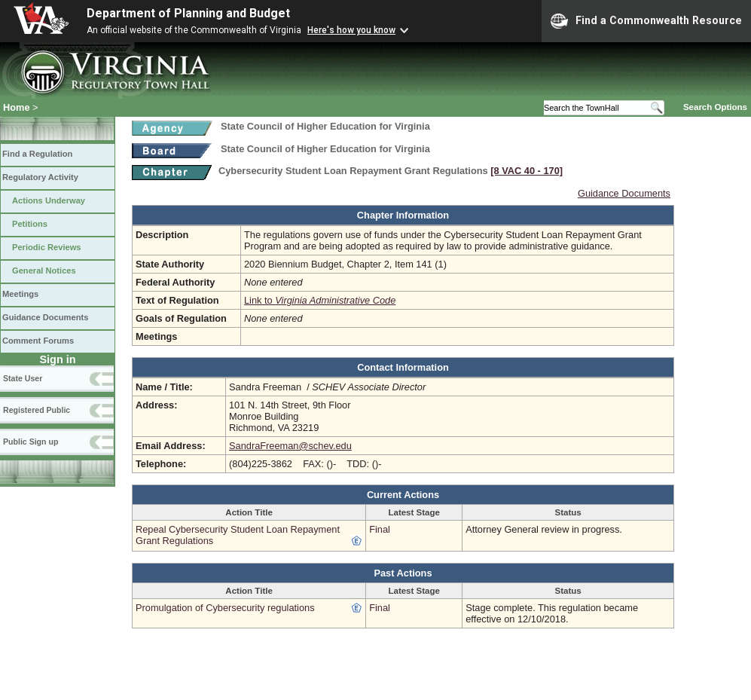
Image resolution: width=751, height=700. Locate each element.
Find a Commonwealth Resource (646, 21)
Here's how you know (351, 30)
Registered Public (37, 410)
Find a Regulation (37, 154)
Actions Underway (49, 200)
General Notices (44, 271)
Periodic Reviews (47, 247)
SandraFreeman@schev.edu (290, 446)
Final (380, 529)
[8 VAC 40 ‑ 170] (527, 171)
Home (17, 107)
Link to (320, 300)
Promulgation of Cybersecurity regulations (225, 608)
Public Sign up (31, 442)
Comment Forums (38, 341)
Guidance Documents (45, 317)
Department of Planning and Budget (188, 13)
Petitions (30, 224)
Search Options (715, 107)
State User (23, 378)
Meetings (20, 294)
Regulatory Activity (40, 177)
